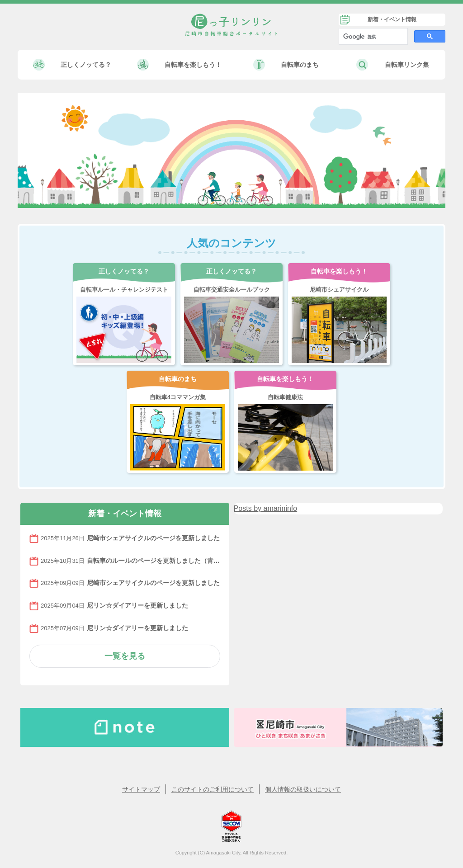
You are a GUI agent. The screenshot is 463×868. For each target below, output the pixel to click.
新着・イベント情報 (392, 19)
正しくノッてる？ (86, 65)
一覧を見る (125, 656)
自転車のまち (300, 65)
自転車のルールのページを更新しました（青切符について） (153, 560)
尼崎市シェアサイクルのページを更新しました (153, 538)
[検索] (373, 37)
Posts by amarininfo (266, 508)
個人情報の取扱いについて (303, 789)
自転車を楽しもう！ (193, 65)
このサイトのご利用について (213, 789)
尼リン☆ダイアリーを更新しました (137, 605)
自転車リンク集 (407, 65)
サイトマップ (141, 789)
